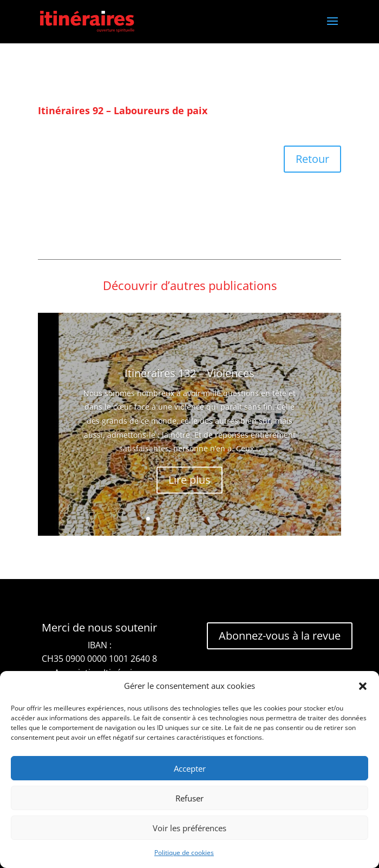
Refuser (190, 798)
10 (231, 519)
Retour (312, 159)
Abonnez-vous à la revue (280, 636)
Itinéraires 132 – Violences (190, 392)
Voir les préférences (190, 828)
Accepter (190, 768)
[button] (363, 686)
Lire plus (190, 499)
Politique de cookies (184, 853)
